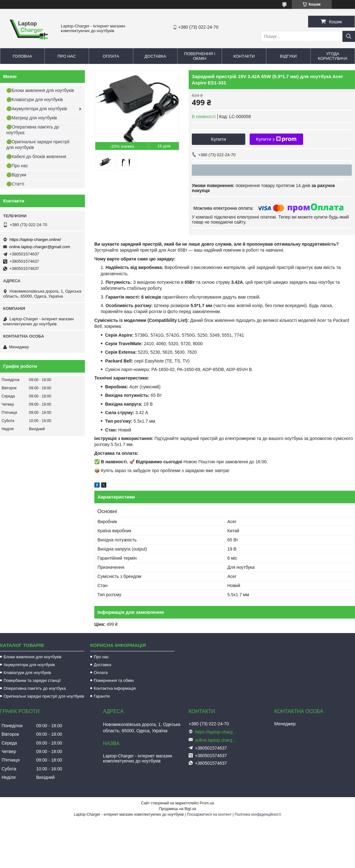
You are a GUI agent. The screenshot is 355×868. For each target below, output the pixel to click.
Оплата (111, 56)
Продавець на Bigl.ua (177, 809)
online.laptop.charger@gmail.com (40, 247)
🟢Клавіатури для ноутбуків (35, 100)
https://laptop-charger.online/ (35, 240)
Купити (219, 139)
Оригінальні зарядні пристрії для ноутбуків (44, 696)
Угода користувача (333, 56)
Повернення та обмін (114, 680)
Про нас (67, 56)
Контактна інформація (115, 688)
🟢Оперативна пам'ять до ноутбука (33, 130)
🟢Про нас (17, 166)
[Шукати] (349, 36)
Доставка (155, 56)
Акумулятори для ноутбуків (29, 665)
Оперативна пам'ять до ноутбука (35, 688)
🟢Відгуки (16, 175)
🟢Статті (15, 184)
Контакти (244, 56)
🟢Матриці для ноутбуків (32, 118)
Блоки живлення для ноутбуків (32, 657)
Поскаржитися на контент (209, 814)
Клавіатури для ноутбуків (27, 673)
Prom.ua (207, 803)
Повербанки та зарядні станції (32, 680)
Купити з (276, 139)
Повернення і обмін (200, 56)
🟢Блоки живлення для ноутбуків (40, 90)
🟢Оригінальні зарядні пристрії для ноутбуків (38, 145)
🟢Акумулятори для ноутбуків (37, 109)
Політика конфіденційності (258, 814)
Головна (22, 56)
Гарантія (102, 696)
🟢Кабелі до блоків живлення (36, 157)
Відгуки (288, 56)
